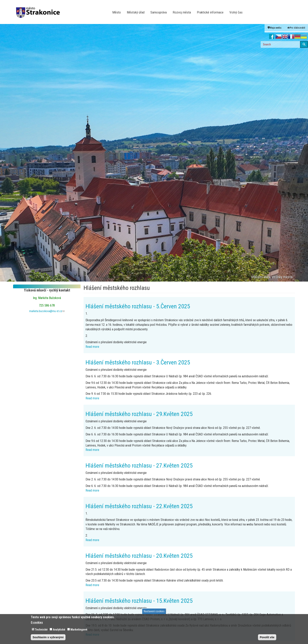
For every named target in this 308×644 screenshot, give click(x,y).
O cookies (37, 622)
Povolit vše (267, 637)
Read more (92, 347)
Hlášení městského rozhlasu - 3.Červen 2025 (138, 362)
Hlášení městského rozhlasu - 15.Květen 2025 (139, 601)
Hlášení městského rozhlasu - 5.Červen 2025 (138, 306)
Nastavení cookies (154, 611)
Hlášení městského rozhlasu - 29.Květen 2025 (139, 414)
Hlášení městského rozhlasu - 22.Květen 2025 (139, 506)
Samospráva (159, 12)
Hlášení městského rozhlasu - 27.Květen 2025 (139, 465)
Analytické (59, 630)
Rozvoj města (182, 12)
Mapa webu (274, 28)
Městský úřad (136, 12)
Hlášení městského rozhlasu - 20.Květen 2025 (139, 556)
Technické (41, 630)
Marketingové (79, 630)
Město (117, 12)
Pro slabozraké (296, 28)
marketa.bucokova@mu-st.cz (47, 311)
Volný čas (236, 12)
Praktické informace (210, 12)
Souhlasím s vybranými (48, 637)
